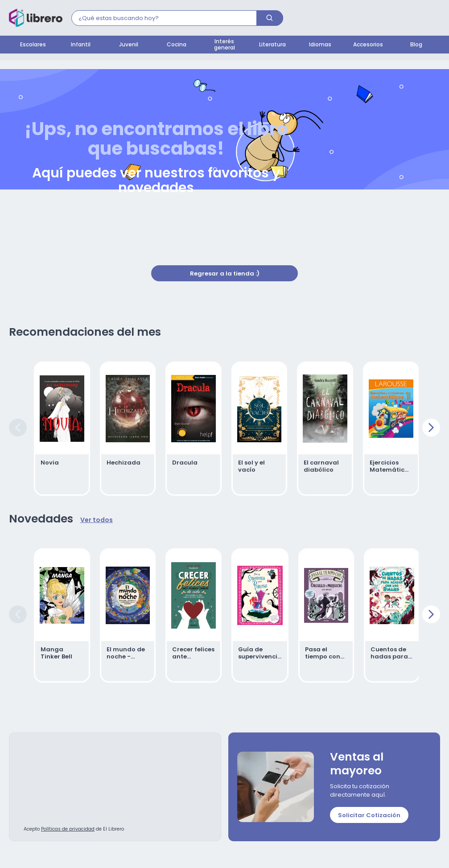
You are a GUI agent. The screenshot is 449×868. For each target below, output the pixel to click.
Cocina (177, 45)
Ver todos (97, 520)
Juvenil (129, 45)
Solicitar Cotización (369, 816)
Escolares (33, 45)
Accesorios (368, 45)
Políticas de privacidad (68, 829)
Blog (416, 45)
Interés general (224, 45)
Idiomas (320, 45)
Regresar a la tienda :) (225, 274)
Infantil (81, 45)
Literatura (272, 45)
